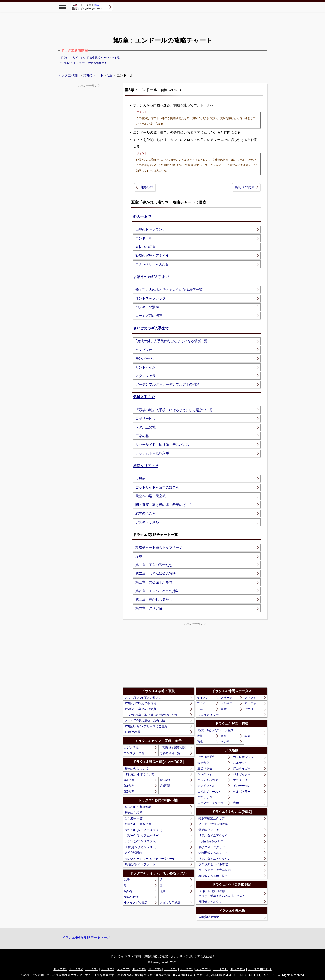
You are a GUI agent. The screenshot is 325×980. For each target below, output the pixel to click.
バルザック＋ (242, 774)
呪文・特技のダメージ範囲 (216, 730)
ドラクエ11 (220, 969)
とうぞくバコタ (208, 780)
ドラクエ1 (60, 969)
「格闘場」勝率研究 (173, 747)
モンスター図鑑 (134, 753)
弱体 (247, 736)
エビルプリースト (209, 792)
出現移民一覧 (134, 818)
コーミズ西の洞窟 (149, 316)
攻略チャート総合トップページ (159, 548)
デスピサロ (205, 797)
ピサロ (249, 709)
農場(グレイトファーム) (141, 864)
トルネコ (227, 703)
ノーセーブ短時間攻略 (213, 824)
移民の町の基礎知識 (138, 807)
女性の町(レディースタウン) (143, 830)
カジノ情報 (131, 747)
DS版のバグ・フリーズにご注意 (146, 726)
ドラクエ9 (186, 969)
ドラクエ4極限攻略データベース (86, 938)
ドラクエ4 (107, 969)
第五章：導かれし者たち (154, 600)
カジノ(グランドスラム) (141, 841)
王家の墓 (142, 436)
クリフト (250, 698)
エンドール (144, 238)
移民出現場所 (134, 812)
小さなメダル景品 (136, 903)
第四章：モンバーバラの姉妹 (157, 591)
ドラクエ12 (238, 969)
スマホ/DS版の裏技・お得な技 (145, 720)
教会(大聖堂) (133, 853)
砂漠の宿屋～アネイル (152, 255)
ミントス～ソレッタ (151, 298)
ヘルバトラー (242, 792)
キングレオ (144, 350)
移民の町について (137, 768)
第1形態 (129, 780)
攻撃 (200, 736)
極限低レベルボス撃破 (213, 876)
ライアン (203, 698)
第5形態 (129, 792)
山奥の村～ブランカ (151, 229)
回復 (224, 736)
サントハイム (145, 367)
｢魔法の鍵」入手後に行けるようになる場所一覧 (172, 341)
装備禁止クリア (209, 830)
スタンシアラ (145, 376)
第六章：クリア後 (149, 608)
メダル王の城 (145, 427)
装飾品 (128, 891)
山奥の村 (146, 187)
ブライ (201, 703)
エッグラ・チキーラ (211, 803)
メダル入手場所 (170, 903)
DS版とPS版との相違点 (141, 703)
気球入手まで (144, 397)
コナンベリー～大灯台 (152, 264)
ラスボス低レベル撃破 (213, 864)
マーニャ (250, 703)
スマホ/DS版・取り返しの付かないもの (151, 715)
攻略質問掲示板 (209, 917)
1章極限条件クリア (211, 841)
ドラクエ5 (123, 969)
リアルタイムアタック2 (214, 859)
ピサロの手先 (206, 757)
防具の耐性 (131, 897)
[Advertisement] (162, 21)
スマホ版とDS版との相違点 (143, 698)
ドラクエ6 (139, 969)
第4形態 (165, 786)
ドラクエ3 (92, 969)
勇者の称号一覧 (170, 753)
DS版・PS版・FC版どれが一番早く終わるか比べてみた (222, 893)
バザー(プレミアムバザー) (142, 836)
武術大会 (203, 763)
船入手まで (142, 217)
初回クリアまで (146, 466)
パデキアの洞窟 (147, 307)
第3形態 (129, 786)
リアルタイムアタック (213, 836)
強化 (200, 742)
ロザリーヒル (145, 419)
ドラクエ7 (155, 969)
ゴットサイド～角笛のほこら (157, 487)
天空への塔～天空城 (151, 496)
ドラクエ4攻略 (69, 75)
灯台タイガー (242, 768)
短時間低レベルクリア (213, 853)
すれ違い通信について (140, 774)
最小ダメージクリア (212, 847)
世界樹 (140, 479)
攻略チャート (93, 75)
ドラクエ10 (203, 969)
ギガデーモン (242, 786)
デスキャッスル (147, 522)
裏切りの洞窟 (245, 187)
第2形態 (165, 780)
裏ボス (237, 803)
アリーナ (227, 698)
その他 (225, 742)
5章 (110, 75)
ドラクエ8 (171, 969)
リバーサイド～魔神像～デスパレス (162, 445)
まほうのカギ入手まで (151, 277)
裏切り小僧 (205, 768)
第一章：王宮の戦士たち (154, 565)
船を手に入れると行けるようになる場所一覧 (169, 290)
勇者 (224, 709)
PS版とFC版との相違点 (141, 709)
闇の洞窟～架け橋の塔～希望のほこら (164, 505)
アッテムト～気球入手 (152, 453)
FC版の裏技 (133, 732)
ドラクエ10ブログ (260, 969)
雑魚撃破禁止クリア (212, 818)
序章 (139, 556)
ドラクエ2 (76, 969)
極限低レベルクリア (212, 902)
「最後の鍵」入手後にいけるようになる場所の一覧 (174, 410)
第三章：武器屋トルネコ (154, 582)
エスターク (240, 780)
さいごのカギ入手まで (151, 328)
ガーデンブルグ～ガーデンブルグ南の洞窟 (167, 384)
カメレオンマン (243, 757)
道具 (162, 891)
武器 (127, 880)
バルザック (240, 763)
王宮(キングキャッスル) (141, 847)
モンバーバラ (145, 358)
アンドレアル (206, 786)
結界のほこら (145, 513)
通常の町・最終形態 (138, 824)
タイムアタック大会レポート (218, 870)
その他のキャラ (209, 715)
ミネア (201, 709)
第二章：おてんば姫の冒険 (156, 574)
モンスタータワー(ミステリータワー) (149, 859)
